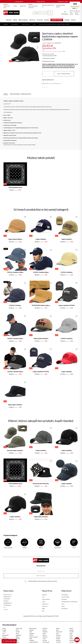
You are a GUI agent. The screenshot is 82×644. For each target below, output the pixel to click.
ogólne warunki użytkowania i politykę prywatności (45, 581)
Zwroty (73, 20)
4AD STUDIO (56, 616)
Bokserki (18, 639)
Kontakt (67, 20)
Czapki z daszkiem (34, 637)
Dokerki (31, 635)
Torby (44, 639)
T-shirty (4, 632)
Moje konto (66, 591)
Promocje (40, 20)
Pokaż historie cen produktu (48, 54)
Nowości (9, 20)
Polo (3, 634)
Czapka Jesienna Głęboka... (15, 239)
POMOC (15, 6)
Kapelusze (45, 632)
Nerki (57, 630)
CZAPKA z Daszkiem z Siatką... (15, 272)
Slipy (17, 640)
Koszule (4, 637)
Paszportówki (46, 642)
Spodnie (18, 632)
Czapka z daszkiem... (41, 239)
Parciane (58, 637)
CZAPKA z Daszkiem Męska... (41, 272)
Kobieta (47, 20)
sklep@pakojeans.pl (8, 603)
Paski (57, 634)
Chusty (71, 635)
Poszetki (72, 632)
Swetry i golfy (19, 628)
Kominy (71, 639)
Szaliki (71, 637)
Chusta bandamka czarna (15, 187)
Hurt (5, 607)
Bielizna (18, 637)
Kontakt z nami (45, 604)
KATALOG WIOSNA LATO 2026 (7, 6)
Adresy (63, 604)
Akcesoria (32, 20)
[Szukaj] (40, 13)
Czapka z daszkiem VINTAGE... (67, 305)
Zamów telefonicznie (48, 80)
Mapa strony (45, 606)
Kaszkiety (32, 630)
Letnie (31, 632)
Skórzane (58, 635)
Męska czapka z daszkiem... (15, 405)
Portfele (58, 639)
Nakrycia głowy (23, 20)
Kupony (63, 606)
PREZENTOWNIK (57, 20)
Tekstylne (58, 642)
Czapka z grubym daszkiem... (41, 338)
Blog (43, 611)
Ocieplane (32, 634)
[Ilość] (48, 74)
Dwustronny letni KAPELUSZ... (41, 484)
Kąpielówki (18, 635)
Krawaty (72, 630)
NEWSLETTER (23, 6)
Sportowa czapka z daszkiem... (15, 450)
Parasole (72, 642)
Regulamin (44, 595)
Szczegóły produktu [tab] (21, 94)
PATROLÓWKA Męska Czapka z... (41, 305)
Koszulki (4, 630)
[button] (71, 13)
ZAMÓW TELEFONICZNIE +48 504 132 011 (33, 6)
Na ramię (45, 640)
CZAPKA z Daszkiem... (67, 272)
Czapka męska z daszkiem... (41, 517)
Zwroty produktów (65, 597)
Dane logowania (65, 595)
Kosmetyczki (59, 632)
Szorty (17, 634)
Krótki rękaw (5, 639)
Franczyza (6, 609)
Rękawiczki (72, 640)
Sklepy (43, 609)
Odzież (15, 20)
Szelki (71, 634)
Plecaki (58, 628)
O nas (43, 597)
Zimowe (45, 630)
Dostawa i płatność (46, 599)
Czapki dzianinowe (34, 642)
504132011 (6, 601)
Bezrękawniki (5, 635)
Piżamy (18, 642)
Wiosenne (45, 628)
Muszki (71, 628)
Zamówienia (64, 599)
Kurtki (17, 630)
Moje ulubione (65, 609)
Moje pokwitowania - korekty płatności (70, 602)
